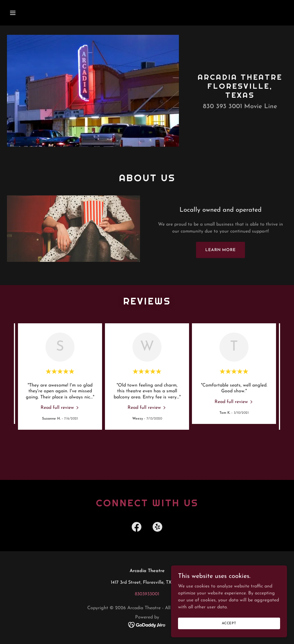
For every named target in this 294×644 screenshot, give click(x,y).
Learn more (220, 250)
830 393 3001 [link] (223, 107)
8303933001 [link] (147, 594)
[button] (39, 13)
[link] (60, 408)
